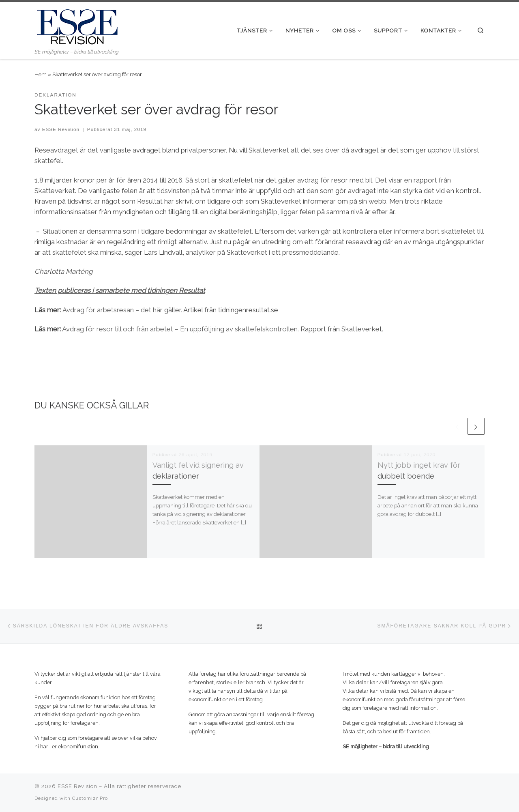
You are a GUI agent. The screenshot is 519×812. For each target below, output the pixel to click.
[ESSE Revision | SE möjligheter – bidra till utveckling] (77, 25)
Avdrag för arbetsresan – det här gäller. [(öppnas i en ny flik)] (122, 310)
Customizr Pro (90, 798)
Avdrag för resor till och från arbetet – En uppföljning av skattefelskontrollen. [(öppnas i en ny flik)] (180, 329)
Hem (41, 74)
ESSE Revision (61, 129)
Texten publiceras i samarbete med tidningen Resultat (120, 290)
